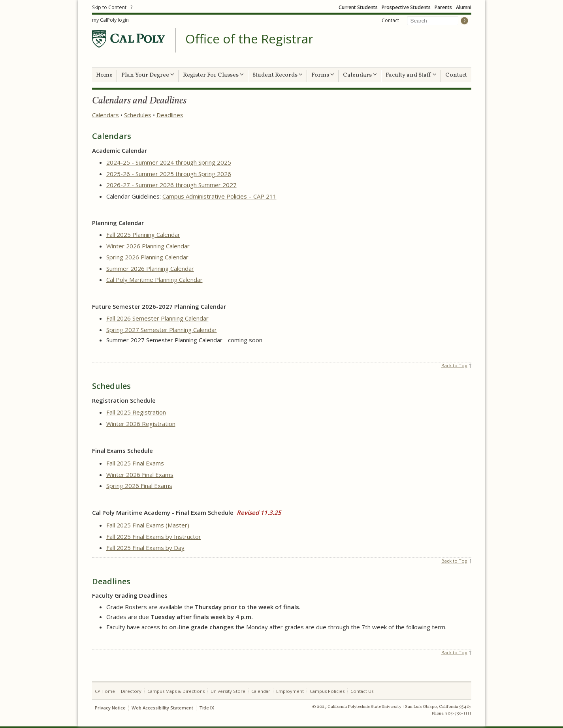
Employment (290, 691)
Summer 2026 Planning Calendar (150, 268)
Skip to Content (109, 7)
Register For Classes (213, 75)
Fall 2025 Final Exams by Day (145, 548)
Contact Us (362, 691)
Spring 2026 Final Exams (139, 486)
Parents (443, 7)
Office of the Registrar (249, 39)
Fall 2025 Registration (136, 412)
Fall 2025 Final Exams (135, 463)
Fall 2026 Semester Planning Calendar (157, 318)
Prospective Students (406, 7)
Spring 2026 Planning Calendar (147, 257)
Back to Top (454, 365)
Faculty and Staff (411, 75)
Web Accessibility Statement (162, 708)
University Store (228, 691)
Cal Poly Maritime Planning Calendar (154, 280)
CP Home (105, 691)
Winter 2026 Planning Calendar (148, 246)
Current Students (358, 7)
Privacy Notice (110, 708)
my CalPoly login (110, 20)
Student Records (278, 75)
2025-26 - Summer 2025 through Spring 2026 (169, 174)
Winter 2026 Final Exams (140, 475)
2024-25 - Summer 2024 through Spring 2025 (169, 162)
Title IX (207, 708)
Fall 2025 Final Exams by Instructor (154, 537)
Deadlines (170, 115)
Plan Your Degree (148, 75)
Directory (131, 691)
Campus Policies (327, 691)
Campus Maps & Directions (176, 691)
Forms (323, 75)
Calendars (360, 75)
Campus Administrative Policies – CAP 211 (219, 196)
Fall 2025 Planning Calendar (143, 235)
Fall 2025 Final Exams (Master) (148, 525)
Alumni (464, 7)
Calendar (261, 691)
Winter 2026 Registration (141, 424)
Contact (390, 20)
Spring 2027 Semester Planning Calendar (162, 330)
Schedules (138, 115)
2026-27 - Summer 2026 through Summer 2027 (171, 185)
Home (104, 75)
